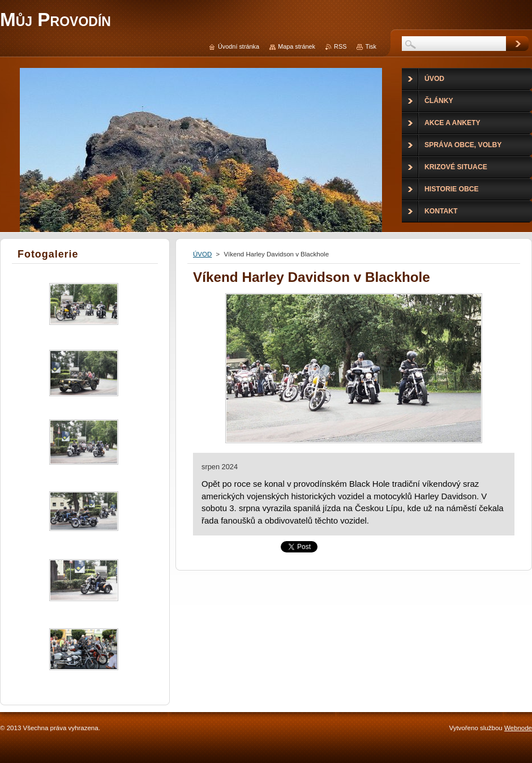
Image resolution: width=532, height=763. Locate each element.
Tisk (371, 46)
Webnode (518, 728)
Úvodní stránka (239, 46)
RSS (340, 46)
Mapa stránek (297, 46)
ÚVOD (202, 254)
